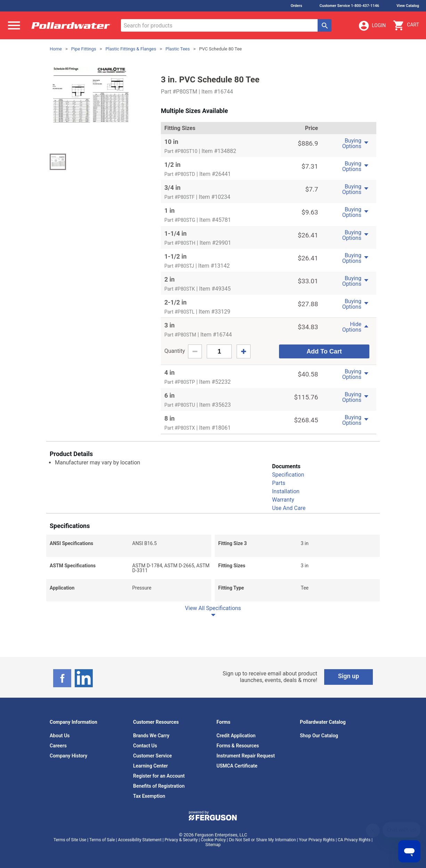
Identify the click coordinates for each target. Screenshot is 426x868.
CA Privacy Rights (354, 840)
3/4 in (173, 188)
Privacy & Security (181, 840)
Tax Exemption (149, 796)
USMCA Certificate (237, 766)
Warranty (283, 500)
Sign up (349, 676)
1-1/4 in (175, 233)
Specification (288, 475)
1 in (170, 210)
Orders (296, 6)
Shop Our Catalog (319, 736)
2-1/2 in (175, 302)
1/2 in (173, 165)
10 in (171, 142)
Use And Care (289, 508)
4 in (170, 372)
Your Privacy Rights (317, 840)
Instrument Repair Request (246, 756)
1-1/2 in (175, 256)
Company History (68, 756)
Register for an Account (159, 776)
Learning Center (150, 766)
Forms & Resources (238, 746)
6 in (170, 395)
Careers (58, 746)
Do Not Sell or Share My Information (263, 840)
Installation (286, 491)
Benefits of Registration (159, 786)
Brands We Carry (151, 736)
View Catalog (408, 6)
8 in (170, 418)
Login (372, 26)
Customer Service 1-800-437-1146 (350, 6)
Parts (279, 483)
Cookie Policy (213, 840)
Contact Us (145, 746)
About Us (60, 736)
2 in (170, 279)
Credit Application (236, 736)
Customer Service (153, 756)
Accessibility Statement (140, 840)
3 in (170, 325)
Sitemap (213, 845)
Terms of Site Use (70, 840)
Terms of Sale (102, 840)
